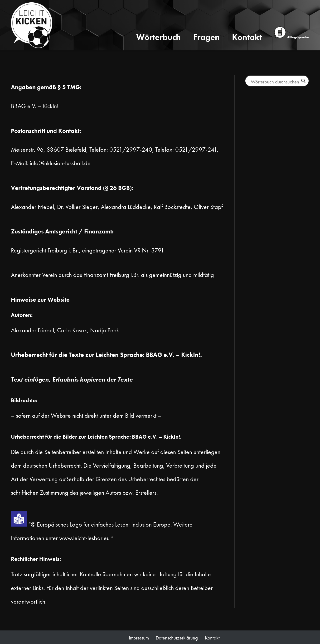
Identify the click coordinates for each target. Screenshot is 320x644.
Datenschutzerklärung (177, 638)
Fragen (206, 37)
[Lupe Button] (303, 81)
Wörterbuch (158, 37)
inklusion (53, 163)
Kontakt (247, 37)
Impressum (139, 638)
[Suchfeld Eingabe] (275, 82)
